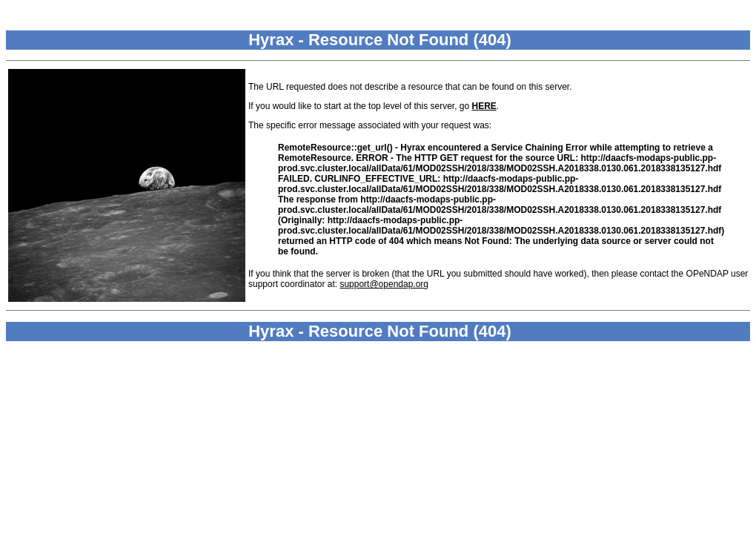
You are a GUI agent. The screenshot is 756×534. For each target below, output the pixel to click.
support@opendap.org (384, 284)
